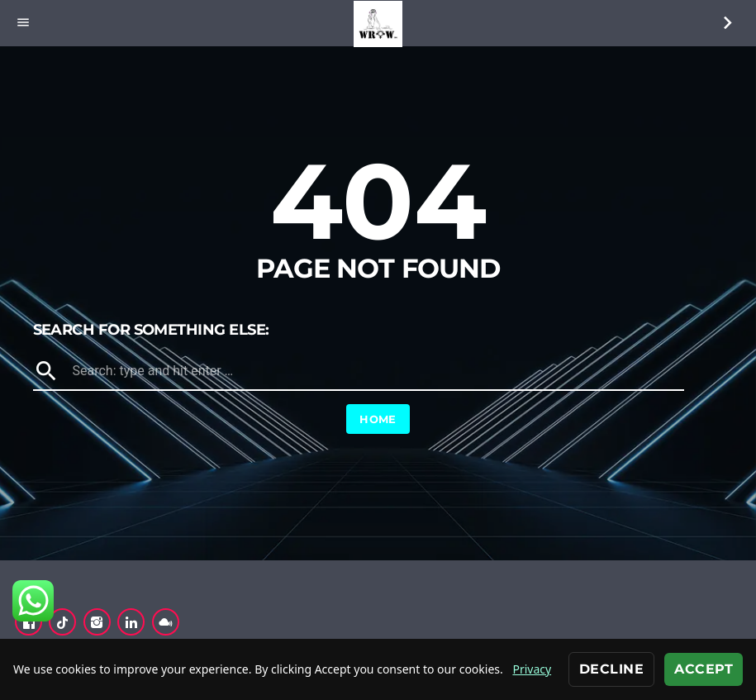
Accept (704, 669)
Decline (611, 669)
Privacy (532, 669)
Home (378, 419)
